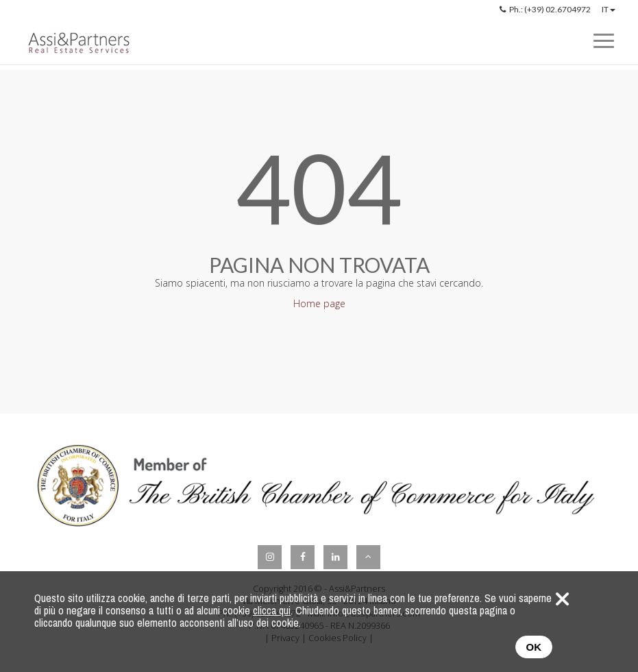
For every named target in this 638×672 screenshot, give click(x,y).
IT (609, 9)
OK (534, 647)
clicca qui (272, 610)
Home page (319, 303)
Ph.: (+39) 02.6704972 (545, 9)
